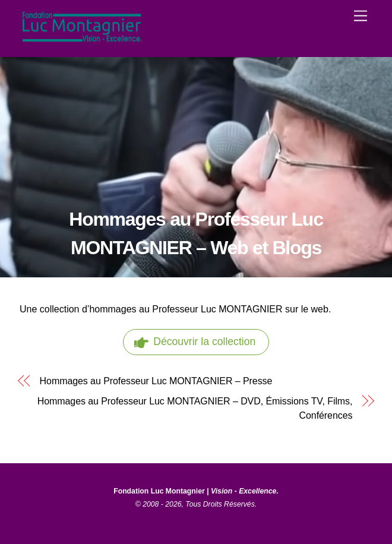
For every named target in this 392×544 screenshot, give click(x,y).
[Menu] (361, 16)
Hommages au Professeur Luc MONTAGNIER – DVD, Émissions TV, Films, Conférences (195, 408)
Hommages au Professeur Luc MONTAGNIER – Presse (156, 381)
